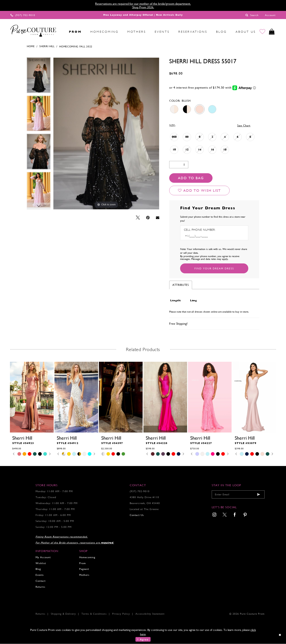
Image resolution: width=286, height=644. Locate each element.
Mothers (84, 575)
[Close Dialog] (280, 635)
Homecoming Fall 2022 (76, 46)
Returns (40, 587)
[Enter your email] (238, 495)
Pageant (84, 569)
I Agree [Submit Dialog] (143, 639)
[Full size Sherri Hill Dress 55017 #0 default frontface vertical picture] (106, 133)
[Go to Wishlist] (262, 32)
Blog (38, 569)
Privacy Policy (121, 614)
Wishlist (41, 563)
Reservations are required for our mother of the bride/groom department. (143, 4)
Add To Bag (191, 178)
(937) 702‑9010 (140, 491)
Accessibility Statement (150, 614)
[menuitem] (60, 32)
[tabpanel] (39, 77)
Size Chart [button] (244, 125)
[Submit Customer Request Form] (214, 269)
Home (31, 46)
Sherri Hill (47, 46)
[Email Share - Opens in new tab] (158, 218)
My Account (43, 557)
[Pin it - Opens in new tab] (148, 218)
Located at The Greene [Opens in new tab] (144, 509)
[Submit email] (259, 495)
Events (40, 575)
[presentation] (32, 397)
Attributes (181, 285)
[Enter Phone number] (201, 236)
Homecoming (87, 557)
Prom (83, 563)
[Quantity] (179, 165)
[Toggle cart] (272, 32)
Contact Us (137, 515)
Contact (41, 581)
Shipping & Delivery (63, 614)
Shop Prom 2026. (143, 7)
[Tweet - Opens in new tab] (138, 218)
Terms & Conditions (94, 614)
